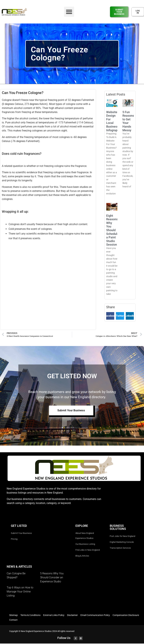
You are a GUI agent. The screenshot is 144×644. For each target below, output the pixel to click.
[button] (69, 12)
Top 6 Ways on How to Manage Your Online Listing (20, 592)
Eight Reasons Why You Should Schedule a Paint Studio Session (112, 230)
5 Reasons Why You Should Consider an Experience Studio (52, 578)
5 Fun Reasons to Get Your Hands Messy (128, 121)
